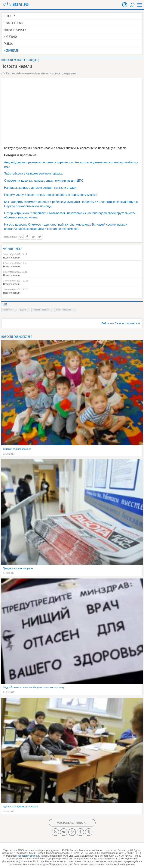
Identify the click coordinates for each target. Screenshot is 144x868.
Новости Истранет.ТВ (15, 60)
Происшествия (13, 23)
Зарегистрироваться (127, 323)
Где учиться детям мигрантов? (20, 807)
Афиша (8, 44)
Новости (9, 16)
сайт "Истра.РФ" (64, 310)
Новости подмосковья (17, 337)
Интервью (10, 37)
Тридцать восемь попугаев (18, 568)
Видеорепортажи (15, 30)
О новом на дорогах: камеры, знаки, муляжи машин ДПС (44, 181)
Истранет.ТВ (11, 50)
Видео (34, 60)
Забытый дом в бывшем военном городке (33, 173)
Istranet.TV (8, 310)
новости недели (41, 310)
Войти (105, 323)
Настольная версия (72, 823)
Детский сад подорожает (17, 449)
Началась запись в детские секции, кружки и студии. (41, 188)
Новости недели (12, 258)
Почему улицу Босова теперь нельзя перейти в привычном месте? (51, 195)
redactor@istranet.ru (29, 856)
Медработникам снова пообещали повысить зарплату (34, 687)
